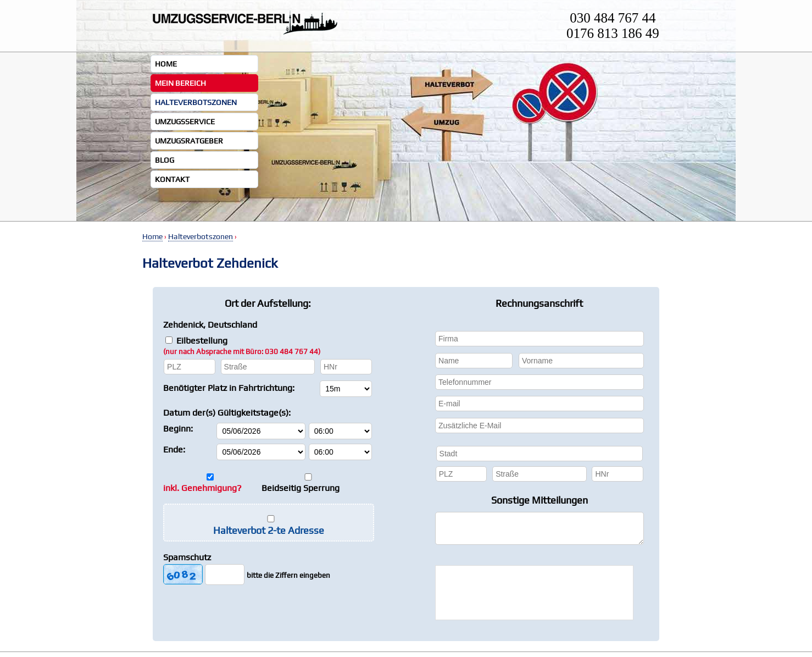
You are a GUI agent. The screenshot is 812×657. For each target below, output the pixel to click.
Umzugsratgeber (189, 141)
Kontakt (172, 179)
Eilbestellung (242, 346)
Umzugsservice (185, 122)
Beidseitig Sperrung (301, 488)
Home (166, 64)
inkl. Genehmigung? (202, 488)
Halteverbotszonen (196, 102)
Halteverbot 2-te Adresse (269, 530)
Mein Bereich (180, 83)
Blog (165, 160)
